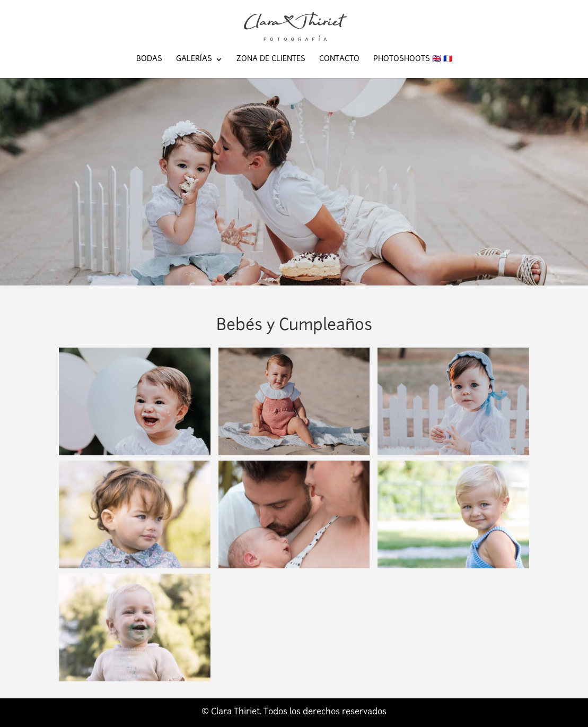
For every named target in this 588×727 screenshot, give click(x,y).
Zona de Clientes (271, 59)
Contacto (339, 59)
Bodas (149, 59)
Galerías (194, 59)
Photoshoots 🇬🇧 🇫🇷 (413, 59)
